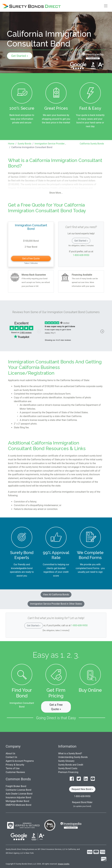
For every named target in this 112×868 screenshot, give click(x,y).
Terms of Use (13, 768)
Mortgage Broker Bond (17, 801)
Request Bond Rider (82, 802)
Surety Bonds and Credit (71, 765)
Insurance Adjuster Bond (18, 797)
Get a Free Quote (31, 259)
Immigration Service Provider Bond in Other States (56, 604)
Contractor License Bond (18, 790)
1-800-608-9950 (81, 255)
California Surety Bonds (92, 144)
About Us (10, 753)
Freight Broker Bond (16, 786)
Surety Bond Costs (68, 768)
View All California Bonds (56, 595)
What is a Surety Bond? (70, 753)
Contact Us (11, 757)
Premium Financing (68, 772)
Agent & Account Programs (20, 761)
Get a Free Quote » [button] (56, 707)
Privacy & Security (15, 765)
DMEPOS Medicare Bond (18, 805)
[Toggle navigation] (106, 6)
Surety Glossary (66, 761)
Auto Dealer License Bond (19, 794)
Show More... (56, 193)
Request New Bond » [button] (82, 789)
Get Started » (20, 56)
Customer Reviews (15, 772)
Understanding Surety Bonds (73, 757)
